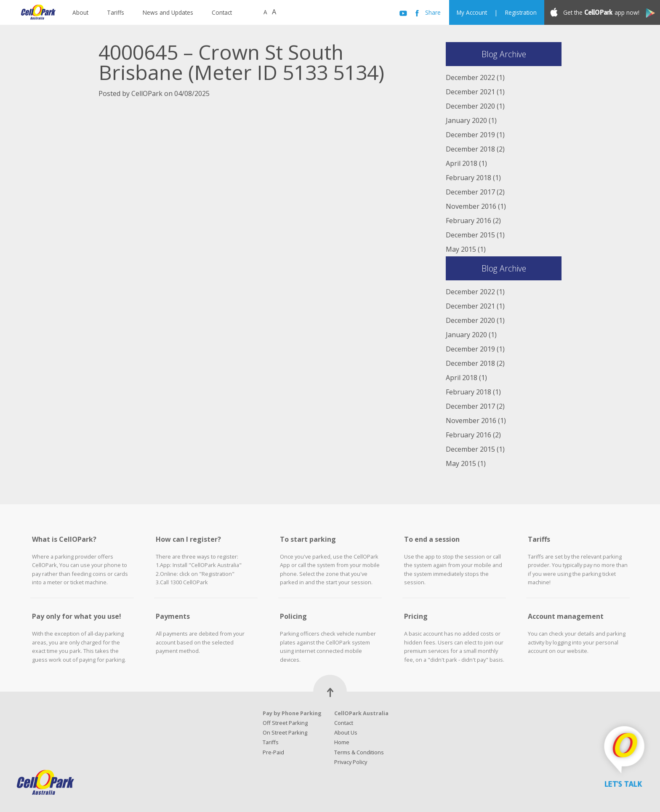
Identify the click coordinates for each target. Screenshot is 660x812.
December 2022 (470, 77)
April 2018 (462, 163)
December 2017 (470, 192)
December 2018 (470, 149)
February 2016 (468, 221)
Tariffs (116, 12)
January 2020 (466, 120)
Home (342, 742)
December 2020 (470, 106)
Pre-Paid (273, 752)
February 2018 (468, 178)
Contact (222, 12)
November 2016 (471, 206)
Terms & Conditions (359, 752)
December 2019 (470, 135)
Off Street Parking (285, 723)
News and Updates (168, 12)
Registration (521, 12)
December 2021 (470, 92)
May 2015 (461, 249)
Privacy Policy (351, 762)
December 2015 (470, 235)
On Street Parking (285, 732)
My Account (472, 12)
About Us (346, 732)
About (80, 12)
